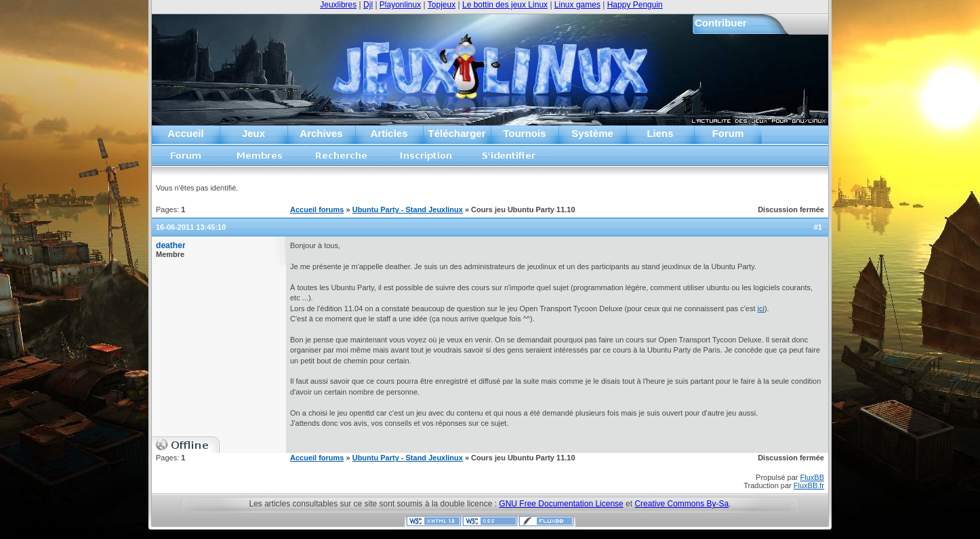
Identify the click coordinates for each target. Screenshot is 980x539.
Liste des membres (260, 160)
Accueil (185, 133)
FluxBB (812, 477)
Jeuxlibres (338, 5)
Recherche (342, 160)
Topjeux (442, 5)
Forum (728, 133)
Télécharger (456, 133)
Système (592, 133)
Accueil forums (186, 160)
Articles (389, 133)
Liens (660, 133)
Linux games (577, 5)
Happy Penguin (635, 5)
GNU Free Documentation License (561, 504)
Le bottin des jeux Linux (505, 5)
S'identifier (509, 160)
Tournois (524, 133)
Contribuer (721, 23)
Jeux (253, 133)
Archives (321, 133)
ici (761, 308)
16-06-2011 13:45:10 (191, 227)
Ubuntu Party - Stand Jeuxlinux (408, 209)
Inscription (426, 160)
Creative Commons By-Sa (681, 504)
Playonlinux (400, 5)
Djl (368, 5)
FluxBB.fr (809, 485)
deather (171, 245)
